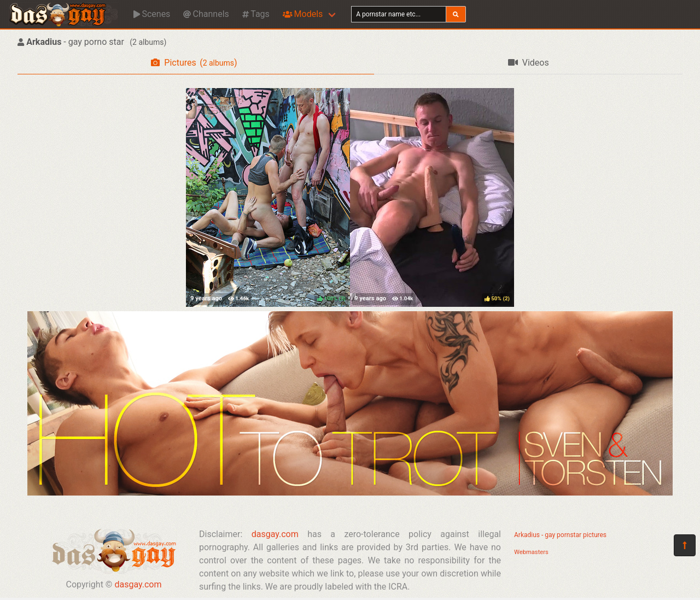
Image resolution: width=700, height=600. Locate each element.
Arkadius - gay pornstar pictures (560, 535)
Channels (206, 14)
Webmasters (531, 552)
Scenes (152, 14)
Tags (256, 14)
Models (303, 14)
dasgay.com (138, 584)
